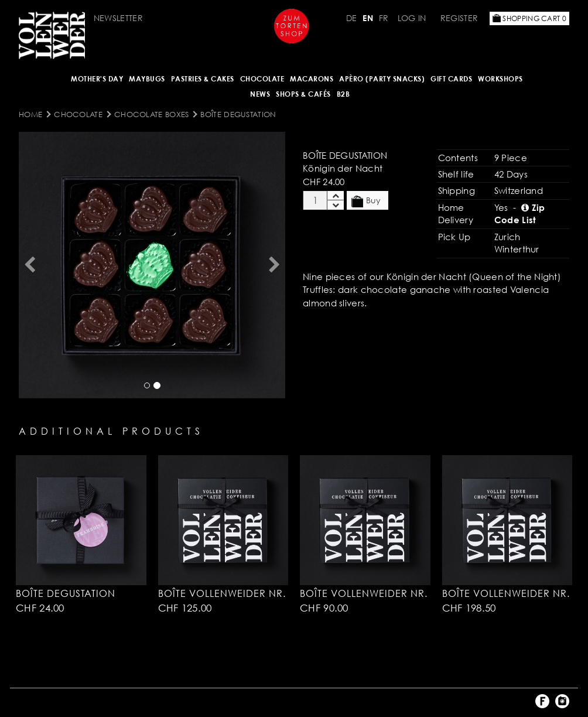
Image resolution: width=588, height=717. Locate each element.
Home (30, 114)
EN (368, 18)
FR (384, 18)
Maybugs (147, 79)
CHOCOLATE (262, 79)
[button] (29, 265)
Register (459, 18)
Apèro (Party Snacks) (382, 79)
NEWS (260, 94)
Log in (412, 18)
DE (352, 18)
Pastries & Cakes (203, 79)
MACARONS (312, 79)
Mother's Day (97, 79)
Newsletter (118, 18)
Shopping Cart (529, 18)
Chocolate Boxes (152, 114)
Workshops (500, 79)
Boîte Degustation (238, 114)
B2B (343, 94)
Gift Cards (451, 79)
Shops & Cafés (303, 94)
